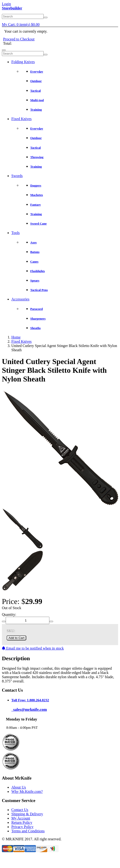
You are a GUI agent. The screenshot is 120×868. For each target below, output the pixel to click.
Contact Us (20, 810)
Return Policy (22, 822)
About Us (19, 787)
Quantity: (9, 614)
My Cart (21, 24)
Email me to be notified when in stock (33, 648)
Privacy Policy (22, 827)
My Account (21, 818)
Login (6, 4)
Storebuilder (12, 8)
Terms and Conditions (28, 831)
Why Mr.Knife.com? (27, 792)
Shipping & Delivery (27, 814)
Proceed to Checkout (19, 39)
